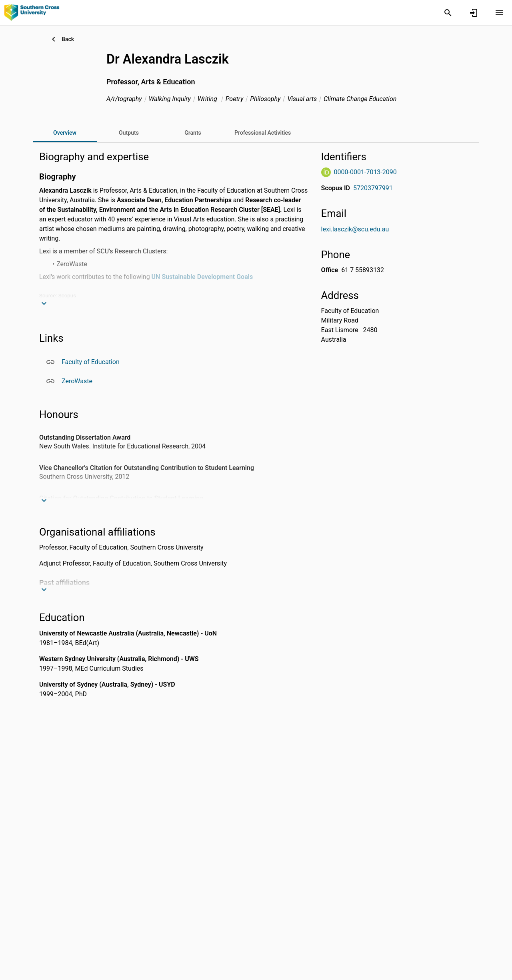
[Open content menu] (499, 13)
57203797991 (373, 188)
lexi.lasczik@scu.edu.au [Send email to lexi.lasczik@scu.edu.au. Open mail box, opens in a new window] (355, 229)
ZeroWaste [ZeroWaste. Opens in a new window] (77, 381)
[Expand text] (46, 303)
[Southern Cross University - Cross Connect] (32, 12)
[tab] (129, 133)
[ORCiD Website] (326, 172)
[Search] (448, 13)
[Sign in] (474, 13)
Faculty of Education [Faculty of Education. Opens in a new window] (91, 362)
